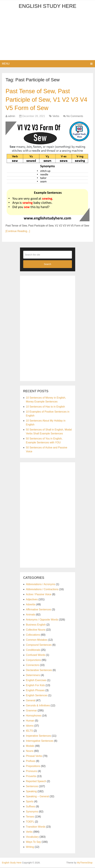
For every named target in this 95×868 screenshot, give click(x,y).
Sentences (32, 787)
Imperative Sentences (39, 737)
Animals (31, 615)
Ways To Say (33, 843)
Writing (30, 848)
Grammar (32, 711)
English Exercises (36, 681)
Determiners (33, 676)
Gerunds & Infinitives (38, 706)
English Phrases (35, 691)
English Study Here (47, 6)
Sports (30, 802)
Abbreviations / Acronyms (41, 585)
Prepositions (33, 767)
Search (47, 265)
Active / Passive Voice (39, 595)
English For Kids (35, 686)
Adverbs (31, 605)
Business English (36, 625)
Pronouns (32, 772)
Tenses (30, 817)
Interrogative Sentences (40, 742)
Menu (6, 64)
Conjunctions (34, 661)
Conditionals (33, 651)
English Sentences (37, 696)
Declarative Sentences (39, 671)
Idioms (30, 726)
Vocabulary (32, 838)
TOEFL (30, 822)
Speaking (31, 792)
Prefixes (31, 762)
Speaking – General (37, 797)
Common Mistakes (37, 641)
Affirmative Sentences (39, 610)
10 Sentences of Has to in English (45, 407)
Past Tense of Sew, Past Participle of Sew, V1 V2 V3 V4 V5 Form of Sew (43, 100)
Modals (30, 747)
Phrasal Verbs (34, 757)
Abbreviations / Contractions (42, 590)
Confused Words (36, 656)
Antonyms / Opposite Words (42, 620)
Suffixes (31, 807)
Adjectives (32, 600)
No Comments (75, 117)
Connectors (33, 666)
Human (30, 721)
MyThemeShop (85, 863)
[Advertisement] (48, 36)
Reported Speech (36, 782)
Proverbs (31, 777)
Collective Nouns (36, 631)
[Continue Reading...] (18, 232)
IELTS (29, 732)
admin (12, 117)
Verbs (56, 117)
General (31, 701)
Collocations (33, 636)
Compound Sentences (39, 646)
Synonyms (32, 812)
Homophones (34, 716)
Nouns (30, 752)
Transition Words (36, 828)
